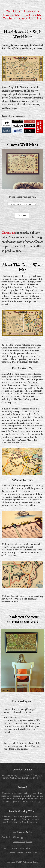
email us (34, 799)
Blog (40, 19)
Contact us (8, 233)
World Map (13, 12)
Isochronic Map (33, 15)
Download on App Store (23, 842)
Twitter (28, 853)
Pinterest (20, 853)
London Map (31, 12)
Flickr (35, 853)
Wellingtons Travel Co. (22, 4)
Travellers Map (11, 15)
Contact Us (26, 19)
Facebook (11, 853)
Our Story (9, 19)
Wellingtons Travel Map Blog (24, 778)
